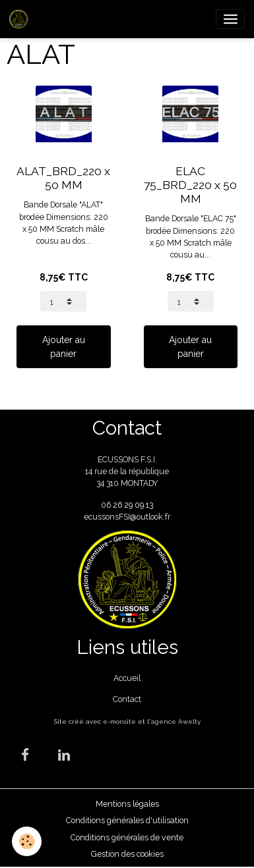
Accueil (127, 678)
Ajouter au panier (64, 347)
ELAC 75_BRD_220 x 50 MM (190, 185)
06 (107, 505)
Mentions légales (127, 804)
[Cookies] (27, 841)
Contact (127, 699)
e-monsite (119, 721)
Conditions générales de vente (127, 837)
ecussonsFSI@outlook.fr (127, 517)
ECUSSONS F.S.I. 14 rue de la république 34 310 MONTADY (127, 472)
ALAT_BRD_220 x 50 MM (63, 178)
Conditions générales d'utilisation (127, 820)
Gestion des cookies (127, 854)
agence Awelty (176, 721)
